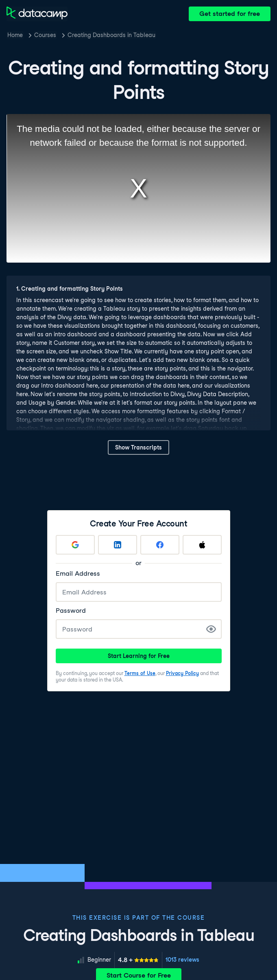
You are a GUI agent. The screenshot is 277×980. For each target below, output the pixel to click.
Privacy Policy (182, 673)
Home (15, 35)
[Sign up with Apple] (202, 545)
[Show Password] (211, 629)
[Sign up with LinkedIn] (118, 545)
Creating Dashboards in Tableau (111, 35)
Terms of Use (140, 673)
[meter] (138, 960)
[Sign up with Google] (75, 545)
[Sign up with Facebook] (160, 545)
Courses (45, 35)
